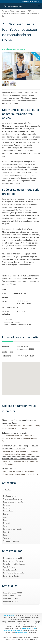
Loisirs (6, 520)
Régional (7, 523)
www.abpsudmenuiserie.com (14, 293)
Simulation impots (10, 570)
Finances (7, 505)
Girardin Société (9, 567)
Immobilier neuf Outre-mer (13, 561)
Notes (5, 301)
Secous (20, 639)
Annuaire (5, 11)
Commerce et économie (13, 499)
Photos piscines (9, 469)
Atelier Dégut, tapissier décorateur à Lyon (20, 459)
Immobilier (7, 508)
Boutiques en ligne (10, 496)
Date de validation (6, 313)
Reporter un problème (12, 322)
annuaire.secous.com (13, 6)
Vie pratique (15, 11)
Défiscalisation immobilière (13, 558)
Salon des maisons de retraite (15, 433)
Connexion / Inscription (32, 2)
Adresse (6, 346)
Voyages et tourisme (11, 541)
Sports (6, 535)
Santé (5, 526)
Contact (26, 639)
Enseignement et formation (14, 502)
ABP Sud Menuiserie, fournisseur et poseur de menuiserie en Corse (21, 14)
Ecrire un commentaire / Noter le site (18, 325)
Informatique (8, 511)
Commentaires (8, 307)
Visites (5, 297)
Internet (6, 514)
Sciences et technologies (13, 529)
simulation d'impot (21, 633)
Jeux (5, 517)
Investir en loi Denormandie (14, 573)
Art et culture (8, 493)
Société (6, 532)
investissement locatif (29, 628)
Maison (23, 11)
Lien (4, 290)
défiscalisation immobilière (13, 631)
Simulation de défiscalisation (14, 564)
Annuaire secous (10, 615)
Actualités (7, 490)
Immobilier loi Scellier (11, 576)
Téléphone (7, 356)
